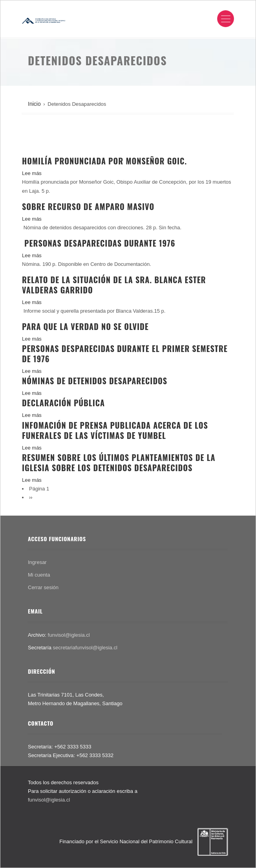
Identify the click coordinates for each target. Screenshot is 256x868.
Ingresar (37, 562)
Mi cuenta (39, 575)
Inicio (34, 104)
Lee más (32, 173)
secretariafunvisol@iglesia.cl (85, 648)
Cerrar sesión (43, 587)
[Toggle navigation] (226, 19)
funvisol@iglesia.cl (69, 635)
